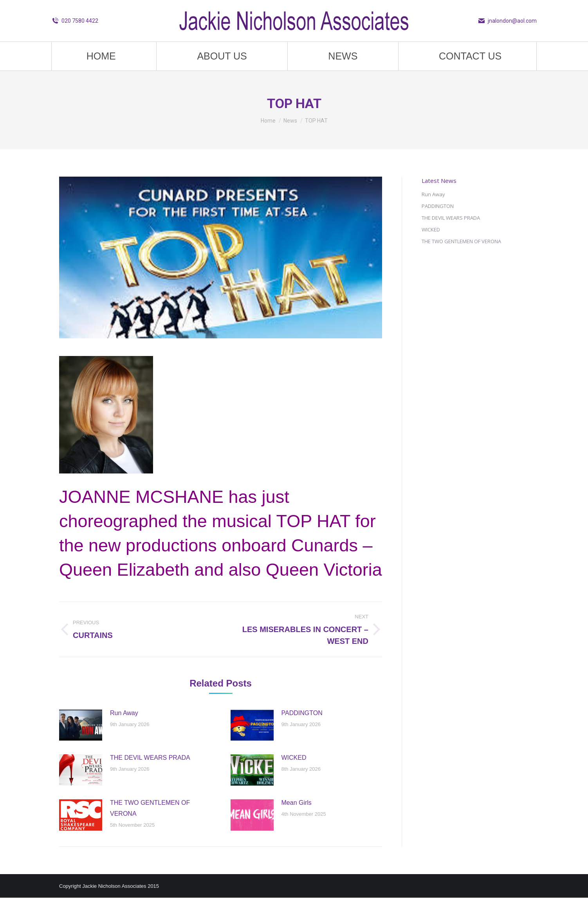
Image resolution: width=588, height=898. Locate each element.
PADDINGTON (302, 713)
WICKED (294, 758)
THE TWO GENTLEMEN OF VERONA (150, 808)
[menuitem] (101, 56)
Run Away (124, 713)
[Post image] (81, 725)
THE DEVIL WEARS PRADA (150, 758)
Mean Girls (297, 803)
